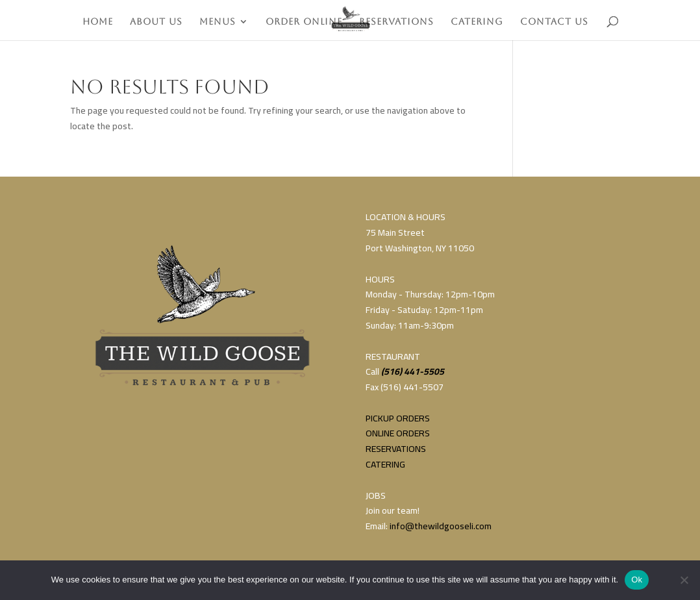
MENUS (218, 22)
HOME (98, 22)
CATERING (477, 22)
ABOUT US (156, 22)
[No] (684, 580)
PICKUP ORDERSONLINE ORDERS (398, 426)
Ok (637, 580)
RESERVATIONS (396, 22)
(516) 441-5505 (413, 371)
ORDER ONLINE (304, 22)
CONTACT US (554, 22)
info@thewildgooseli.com (441, 526)
